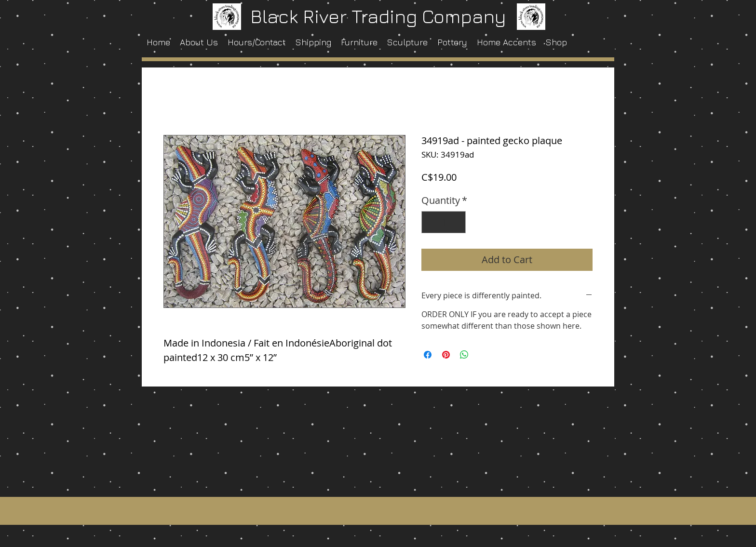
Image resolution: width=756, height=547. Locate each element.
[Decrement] (431, 222)
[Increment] (456, 222)
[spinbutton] (444, 222)
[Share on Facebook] (428, 355)
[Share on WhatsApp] (464, 355)
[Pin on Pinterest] (446, 355)
